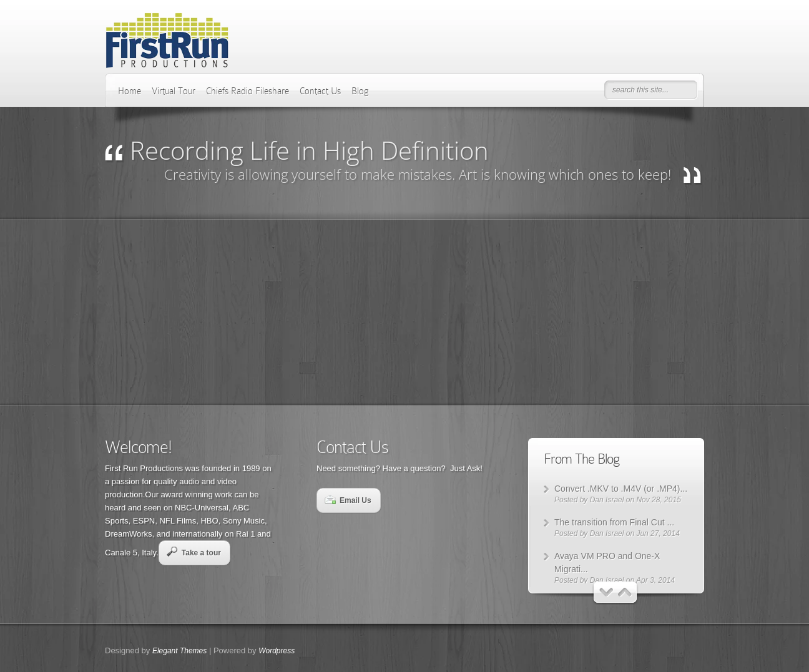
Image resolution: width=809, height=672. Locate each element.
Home (130, 91)
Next (625, 592)
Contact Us (320, 91)
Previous (606, 592)
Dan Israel (607, 500)
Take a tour (194, 552)
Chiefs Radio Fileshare (248, 91)
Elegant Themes (179, 651)
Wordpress (277, 651)
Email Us (348, 500)
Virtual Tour (174, 91)
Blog (360, 91)
